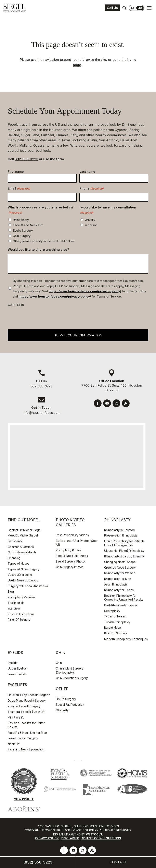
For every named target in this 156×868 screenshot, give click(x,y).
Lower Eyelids (17, 674)
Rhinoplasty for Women (120, 573)
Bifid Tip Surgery (116, 633)
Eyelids (12, 663)
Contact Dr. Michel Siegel (24, 530)
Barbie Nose (113, 628)
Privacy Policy (47, 838)
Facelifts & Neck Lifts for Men (27, 733)
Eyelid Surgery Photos (71, 561)
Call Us (112, 8)
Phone (92, 189)
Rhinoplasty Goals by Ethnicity (124, 556)
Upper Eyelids (17, 668)
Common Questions (21, 547)
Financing (14, 558)
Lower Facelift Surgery (23, 738)
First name (16, 172)
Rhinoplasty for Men (118, 579)
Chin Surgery (22, 236)
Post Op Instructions (21, 614)
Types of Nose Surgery (24, 569)
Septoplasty (112, 611)
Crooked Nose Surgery (120, 568)
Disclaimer (70, 838)
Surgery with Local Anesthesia (28, 586)
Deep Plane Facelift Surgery (27, 701)
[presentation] (39, 317)
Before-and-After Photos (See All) (76, 543)
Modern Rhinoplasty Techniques (126, 639)
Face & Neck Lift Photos (72, 556)
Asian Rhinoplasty (116, 584)
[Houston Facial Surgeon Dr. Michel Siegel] (14, 8)
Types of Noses (18, 563)
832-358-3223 (26, 159)
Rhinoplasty (21, 220)
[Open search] (124, 8)
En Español (15, 541)
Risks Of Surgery (19, 620)
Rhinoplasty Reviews (22, 597)
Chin (59, 663)
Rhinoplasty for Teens (119, 590)
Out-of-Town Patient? (22, 552)
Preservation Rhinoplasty (121, 535)
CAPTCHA (16, 305)
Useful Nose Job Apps (23, 580)
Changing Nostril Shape (120, 562)
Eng (140, 8)
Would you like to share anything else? (38, 250)
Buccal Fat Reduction (70, 705)
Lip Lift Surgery (66, 699)
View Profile (24, 799)
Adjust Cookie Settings (101, 838)
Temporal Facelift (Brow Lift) (27, 712)
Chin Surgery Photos (70, 567)
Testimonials (16, 603)
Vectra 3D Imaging (20, 575)
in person (91, 225)
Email (19, 189)
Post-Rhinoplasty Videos (73, 535)
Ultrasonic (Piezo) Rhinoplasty (124, 551)
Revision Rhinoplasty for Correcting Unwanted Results (124, 598)
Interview (14, 608)
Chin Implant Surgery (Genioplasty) (70, 670)
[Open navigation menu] (149, 8)
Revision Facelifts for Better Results (26, 725)
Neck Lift (14, 744)
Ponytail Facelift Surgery (24, 706)
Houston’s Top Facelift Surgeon (29, 695)
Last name (87, 172)
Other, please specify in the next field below (43, 241)
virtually (90, 220)
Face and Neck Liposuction (26, 749)
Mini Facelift (16, 717)
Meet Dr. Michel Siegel (23, 535)
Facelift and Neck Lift (28, 225)
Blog (11, 592)
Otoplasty (62, 710)
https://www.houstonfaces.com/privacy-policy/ (85, 291)
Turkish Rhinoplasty (117, 622)
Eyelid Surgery (23, 231)
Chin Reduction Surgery (72, 678)
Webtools (94, 834)
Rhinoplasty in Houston (119, 530)
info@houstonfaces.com (42, 413)
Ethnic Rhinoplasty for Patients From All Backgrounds (124, 543)
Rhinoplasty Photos (69, 550)
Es (133, 8)
